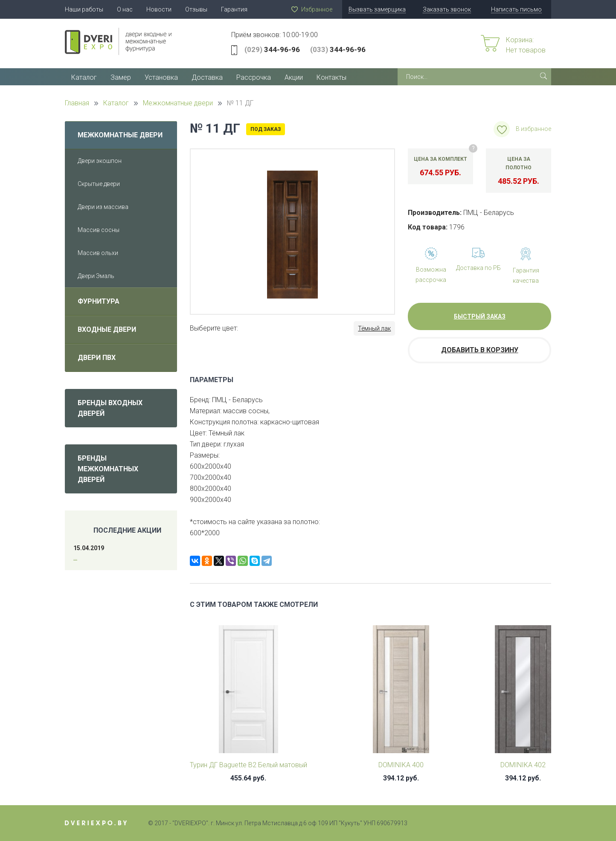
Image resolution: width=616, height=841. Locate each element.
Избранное (317, 9)
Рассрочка (254, 77)
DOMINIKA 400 (401, 765)
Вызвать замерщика (377, 9)
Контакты (331, 77)
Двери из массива (103, 207)
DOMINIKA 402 (523, 765)
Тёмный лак (374, 328)
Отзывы (196, 9)
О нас (125, 9)
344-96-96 (272, 49)
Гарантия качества (526, 275)
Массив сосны (99, 230)
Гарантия (234, 9)
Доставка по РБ (478, 268)
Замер (121, 77)
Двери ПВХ (97, 358)
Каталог (84, 77)
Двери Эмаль (96, 276)
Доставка (207, 77)
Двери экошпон (100, 161)
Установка (161, 77)
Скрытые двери (99, 184)
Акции (294, 77)
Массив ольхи (98, 253)
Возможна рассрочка (431, 275)
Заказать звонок (447, 9)
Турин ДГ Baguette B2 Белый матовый (248, 765)
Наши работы (84, 9)
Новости (159, 9)
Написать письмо (516, 9)
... (75, 557)
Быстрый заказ (480, 316)
